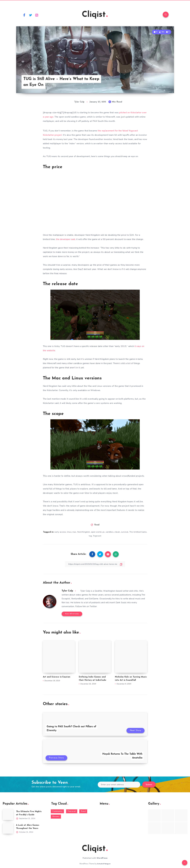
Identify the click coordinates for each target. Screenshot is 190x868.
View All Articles (72, 614)
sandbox (110, 532)
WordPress (102, 858)
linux (69, 532)
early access (60, 532)
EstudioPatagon (104, 864)
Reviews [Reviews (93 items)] (56, 817)
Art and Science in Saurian (57, 677)
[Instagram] (37, 15)
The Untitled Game (138, 532)
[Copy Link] (95, 564)
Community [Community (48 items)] (57, 811)
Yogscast (97, 536)
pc (104, 532)
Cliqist (95, 15)
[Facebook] (24, 15)
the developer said (66, 239)
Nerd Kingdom (84, 532)
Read (97, 525)
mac (74, 532)
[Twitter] (30, 15)
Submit (149, 785)
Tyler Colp (67, 591)
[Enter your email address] (119, 785)
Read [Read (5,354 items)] (83, 811)
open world (96, 532)
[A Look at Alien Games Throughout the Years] (8, 828)
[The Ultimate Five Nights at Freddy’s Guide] (8, 815)
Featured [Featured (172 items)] (72, 811)
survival (125, 532)
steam (117, 532)
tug (90, 536)
